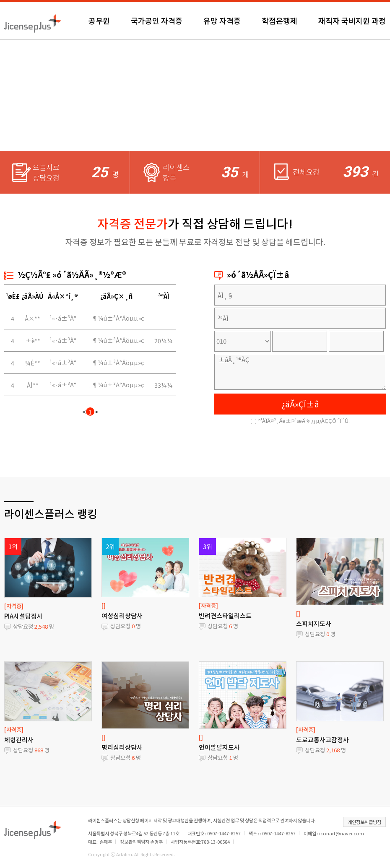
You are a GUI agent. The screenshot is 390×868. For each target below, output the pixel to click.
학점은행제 (279, 21)
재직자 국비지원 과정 (352, 21)
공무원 (99, 21)
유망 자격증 (222, 21)
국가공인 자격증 (157, 21)
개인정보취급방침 (364, 822)
